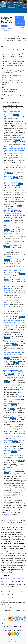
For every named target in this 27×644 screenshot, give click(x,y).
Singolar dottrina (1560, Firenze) (14, 228)
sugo (11, 487)
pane (13, 326)
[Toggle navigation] (2, 11)
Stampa (20, 18)
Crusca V (8, 514)
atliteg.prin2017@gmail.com (14, 626)
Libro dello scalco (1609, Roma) (14, 246)
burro (23, 437)
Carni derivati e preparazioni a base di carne (14, 578)
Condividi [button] (20, 27)
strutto (12, 251)
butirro (11, 456)
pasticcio (13, 290)
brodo (23, 389)
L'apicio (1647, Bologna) (11, 278)
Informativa (11, 642)
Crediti (17, 642)
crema (6, 414)
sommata (7, 274)
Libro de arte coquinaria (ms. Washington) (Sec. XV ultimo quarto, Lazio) (15, 113)
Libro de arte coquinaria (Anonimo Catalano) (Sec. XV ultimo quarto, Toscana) (14, 139)
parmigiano (14, 327)
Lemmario (9, 29)
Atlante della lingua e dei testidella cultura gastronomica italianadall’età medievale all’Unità (16, 4)
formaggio (8, 327)
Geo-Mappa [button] (20, 23)
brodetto (9, 256)
